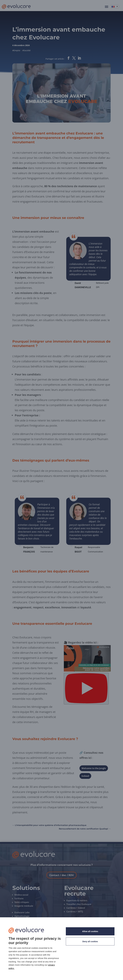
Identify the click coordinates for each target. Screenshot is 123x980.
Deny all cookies (90, 941)
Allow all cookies (90, 931)
